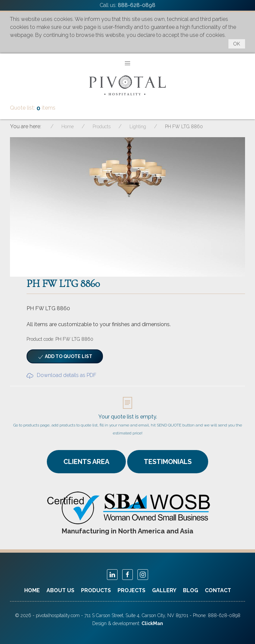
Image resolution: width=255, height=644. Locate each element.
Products (96, 590)
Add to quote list (65, 357)
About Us (60, 590)
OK (237, 44)
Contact (218, 590)
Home (32, 590)
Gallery (164, 590)
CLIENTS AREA (86, 462)
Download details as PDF (61, 375)
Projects (131, 590)
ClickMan (152, 623)
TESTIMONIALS (168, 462)
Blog (191, 590)
